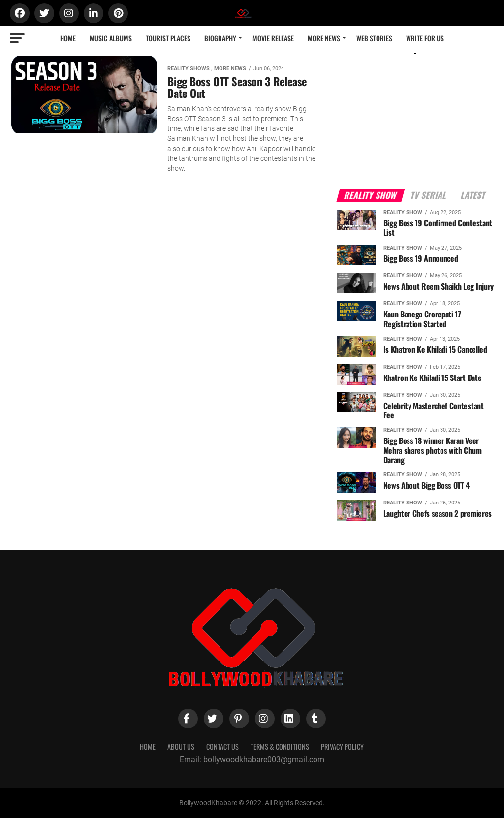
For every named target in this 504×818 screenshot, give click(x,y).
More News (324, 38)
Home (68, 38)
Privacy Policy (342, 746)
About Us (181, 746)
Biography (220, 38)
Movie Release (273, 38)
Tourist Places (168, 38)
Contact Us (222, 746)
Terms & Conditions (280, 746)
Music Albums (111, 38)
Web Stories (374, 38)
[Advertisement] (415, 112)
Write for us (425, 38)
